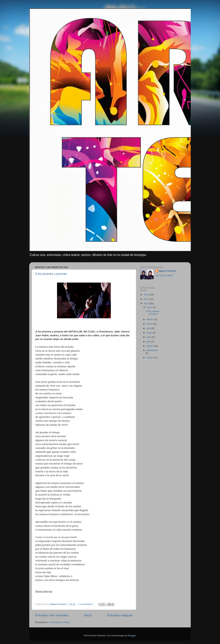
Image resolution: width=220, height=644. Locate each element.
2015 (147, 303)
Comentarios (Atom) (60, 622)
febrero (150, 319)
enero (150, 307)
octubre (151, 357)
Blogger (132, 636)
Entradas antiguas (120, 615)
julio (149, 342)
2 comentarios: (86, 604)
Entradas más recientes (52, 615)
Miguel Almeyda (167, 271)
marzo (150, 324)
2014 (147, 299)
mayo (150, 333)
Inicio (88, 615)
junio (149, 337)
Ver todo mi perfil (164, 275)
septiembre (152, 350)
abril (149, 328)
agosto (150, 346)
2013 (147, 295)
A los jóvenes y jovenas (51, 274)
